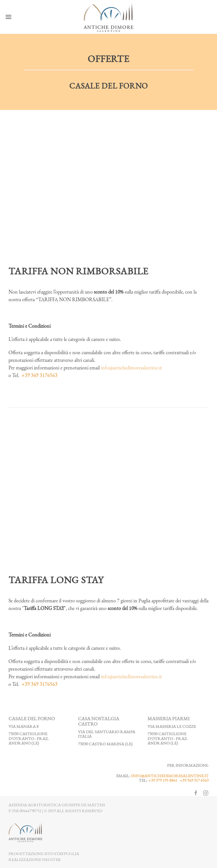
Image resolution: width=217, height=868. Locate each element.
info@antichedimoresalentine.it (131, 368)
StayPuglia (67, 853)
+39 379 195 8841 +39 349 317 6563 (178, 780)
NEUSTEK (51, 859)
